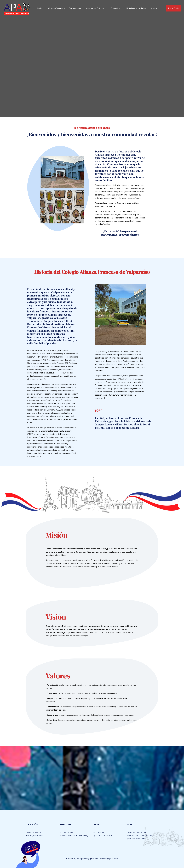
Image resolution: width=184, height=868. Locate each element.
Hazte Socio (174, 8)
